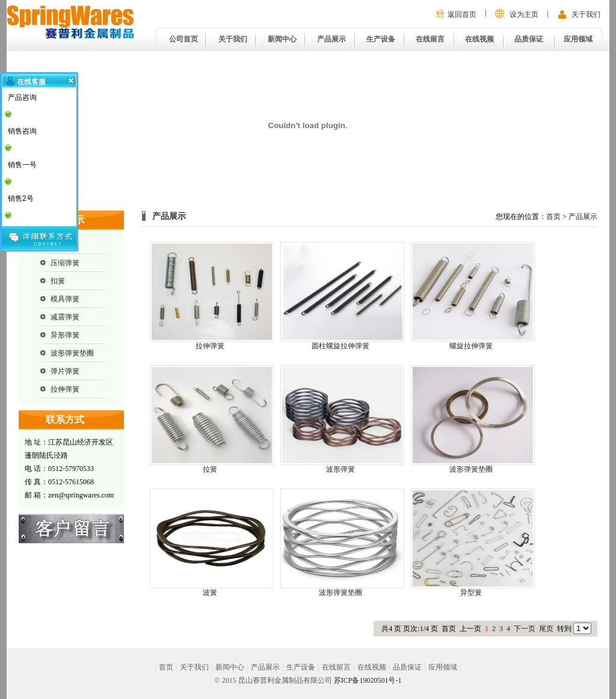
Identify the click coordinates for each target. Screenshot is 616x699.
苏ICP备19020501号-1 (368, 680)
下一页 (525, 629)
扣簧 (58, 281)
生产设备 (381, 39)
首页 (553, 217)
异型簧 (471, 593)
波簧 (210, 593)
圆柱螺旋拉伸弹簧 (340, 346)
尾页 (546, 629)
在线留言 (430, 39)
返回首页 (462, 14)
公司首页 (183, 39)
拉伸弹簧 (65, 389)
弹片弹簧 (65, 371)
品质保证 (529, 39)
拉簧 (210, 469)
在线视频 (479, 39)
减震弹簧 (65, 317)
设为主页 (524, 14)
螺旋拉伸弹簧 (471, 346)
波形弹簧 (340, 469)
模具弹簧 (65, 299)
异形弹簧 (65, 335)
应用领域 (578, 39)
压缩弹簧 (65, 263)
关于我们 (586, 14)
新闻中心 (282, 39)
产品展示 (331, 39)
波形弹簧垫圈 (72, 353)
